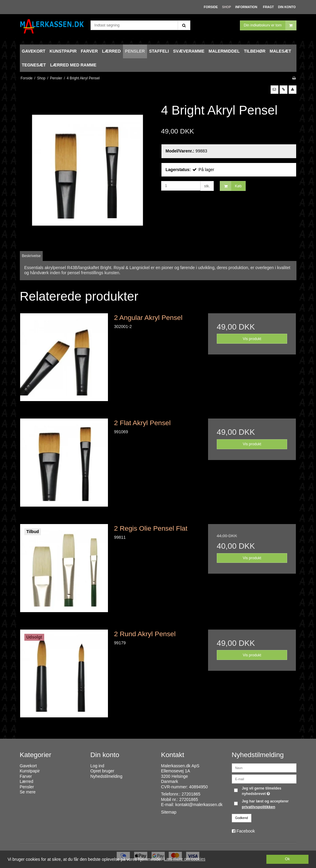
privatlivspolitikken (258, 807)
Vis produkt (252, 339)
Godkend (242, 818)
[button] (275, 90)
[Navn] (264, 767)
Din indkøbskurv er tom (270, 25)
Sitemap (169, 812)
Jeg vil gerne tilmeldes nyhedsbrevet (268, 791)
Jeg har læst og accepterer (265, 804)
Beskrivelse (31, 256)
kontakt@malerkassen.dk (199, 805)
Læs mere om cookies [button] (185, 859)
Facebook (245, 831)
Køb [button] (231, 186)
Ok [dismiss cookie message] (287, 859)
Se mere (28, 792)
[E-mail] (264, 778)
